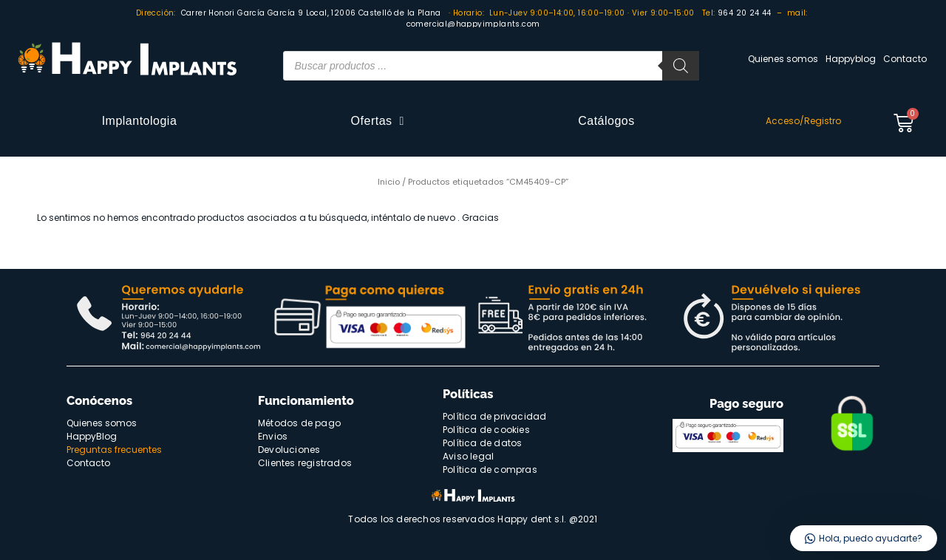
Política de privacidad (494, 416)
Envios (273, 436)
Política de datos (482, 443)
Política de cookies (486, 430)
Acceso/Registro (803, 121)
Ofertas (378, 121)
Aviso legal (468, 456)
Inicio (389, 182)
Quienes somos (783, 59)
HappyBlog (92, 436)
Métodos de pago (299, 423)
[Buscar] (681, 66)
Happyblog (851, 59)
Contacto (905, 59)
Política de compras (490, 469)
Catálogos (606, 121)
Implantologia (140, 121)
